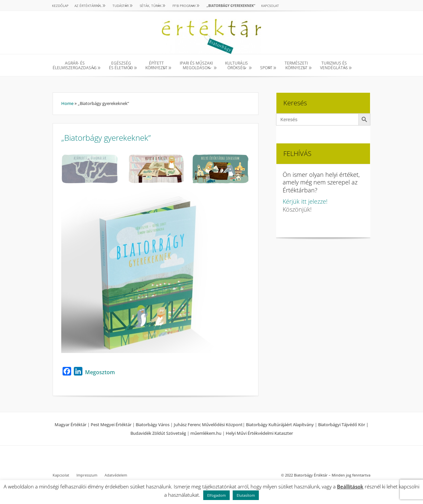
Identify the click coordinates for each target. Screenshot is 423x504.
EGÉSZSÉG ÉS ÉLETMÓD (121, 66)
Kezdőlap (60, 6)
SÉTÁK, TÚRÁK (151, 6)
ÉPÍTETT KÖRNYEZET (156, 66)
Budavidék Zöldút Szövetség (159, 433)
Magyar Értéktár (70, 425)
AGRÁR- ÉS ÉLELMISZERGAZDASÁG (75, 66)
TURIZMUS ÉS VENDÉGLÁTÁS (334, 66)
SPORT (266, 68)
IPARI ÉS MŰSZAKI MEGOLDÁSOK (196, 66)
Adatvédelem (116, 475)
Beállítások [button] (350, 486)
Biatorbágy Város (153, 425)
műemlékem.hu (206, 433)
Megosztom (100, 372)
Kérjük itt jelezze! (305, 201)
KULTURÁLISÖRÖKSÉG (236, 66)
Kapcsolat (270, 6)
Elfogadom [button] (216, 495)
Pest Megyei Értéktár (111, 425)
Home (67, 103)
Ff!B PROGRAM (184, 6)
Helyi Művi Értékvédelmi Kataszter (259, 433)
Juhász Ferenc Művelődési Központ (208, 425)
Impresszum (87, 475)
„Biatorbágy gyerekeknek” (231, 6)
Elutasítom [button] (246, 495)
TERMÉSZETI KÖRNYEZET (296, 66)
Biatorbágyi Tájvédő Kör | (343, 425)
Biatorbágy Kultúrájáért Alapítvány (280, 425)
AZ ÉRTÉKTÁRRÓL (88, 6)
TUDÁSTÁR (121, 6)
